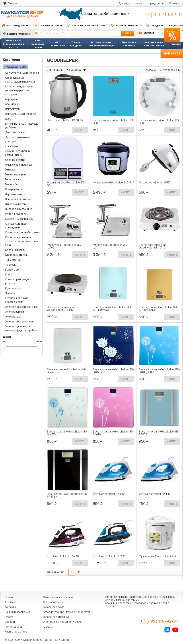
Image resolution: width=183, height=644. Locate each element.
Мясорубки (12, 184)
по (77, 70)
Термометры (13, 260)
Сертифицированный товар (86, 26)
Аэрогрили (12, 99)
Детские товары (15, 132)
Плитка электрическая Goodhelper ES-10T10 (153, 246)
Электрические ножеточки (21, 307)
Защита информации (17, 612)
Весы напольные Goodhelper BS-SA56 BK (68, 495)
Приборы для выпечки (19, 199)
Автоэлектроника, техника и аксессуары (101, 44)
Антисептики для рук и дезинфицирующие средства (19, 90)
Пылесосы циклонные (19, 209)
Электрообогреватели (19, 322)
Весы (8, 119)
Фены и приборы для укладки (18, 281)
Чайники (10, 293)
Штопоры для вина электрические (17, 300)
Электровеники (14, 312)
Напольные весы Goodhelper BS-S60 (113, 122)
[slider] (5, 347)
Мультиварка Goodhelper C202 (158, 556)
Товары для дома (76, 44)
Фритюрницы (13, 288)
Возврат (10, 622)
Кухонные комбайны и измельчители (19, 153)
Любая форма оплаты (125, 26)
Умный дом (12, 270)
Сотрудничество (156, 3)
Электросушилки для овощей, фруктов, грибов (21, 328)
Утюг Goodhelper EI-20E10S (110, 494)
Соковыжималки (15, 250)
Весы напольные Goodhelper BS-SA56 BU (159, 433)
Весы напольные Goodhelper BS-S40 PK (113, 433)
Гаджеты (176, 44)
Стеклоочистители (17, 255)
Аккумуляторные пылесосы (22, 73)
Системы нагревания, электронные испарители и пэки (22, 241)
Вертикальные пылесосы (21, 114)
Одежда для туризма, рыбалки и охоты (14, 44)
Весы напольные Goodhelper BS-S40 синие (113, 371)
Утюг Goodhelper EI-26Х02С (110, 556)
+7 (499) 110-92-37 (164, 15)
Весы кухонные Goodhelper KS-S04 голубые (112, 309)
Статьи (9, 597)
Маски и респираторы (19, 165)
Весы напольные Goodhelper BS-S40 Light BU (159, 371)
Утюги (9, 275)
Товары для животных (129, 44)
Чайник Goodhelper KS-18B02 (65, 120)
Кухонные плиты (15, 160)
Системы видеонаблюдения (23, 232)
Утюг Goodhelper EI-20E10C (156, 494)
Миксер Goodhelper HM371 (155, 183)
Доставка (124, 3)
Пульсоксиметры (16, 204)
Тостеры (11, 265)
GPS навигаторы (58, 44)
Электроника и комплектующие (154, 44)
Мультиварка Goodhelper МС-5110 (114, 183)
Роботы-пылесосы (17, 214)
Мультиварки (13, 179)
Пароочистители (15, 194)
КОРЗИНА (149, 33)
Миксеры (11, 170)
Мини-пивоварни (15, 175)
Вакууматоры (13, 109)
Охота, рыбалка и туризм (38, 44)
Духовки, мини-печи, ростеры (18, 139)
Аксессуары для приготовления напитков (20, 80)
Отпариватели (14, 189)
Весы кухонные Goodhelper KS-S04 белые (67, 371)
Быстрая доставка (15, 26)
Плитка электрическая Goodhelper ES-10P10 (61, 309)
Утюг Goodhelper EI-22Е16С (64, 556)
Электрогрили (14, 317)
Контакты (175, 3)
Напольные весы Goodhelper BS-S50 (159, 122)
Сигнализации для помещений (17, 226)
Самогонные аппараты (19, 219)
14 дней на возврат (48, 26)
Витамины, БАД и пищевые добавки (22, 126)
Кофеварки (12, 146)
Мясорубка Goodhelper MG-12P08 (64, 246)
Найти (128, 33)
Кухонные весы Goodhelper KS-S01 (66, 184)
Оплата (138, 3)
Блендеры (11, 104)
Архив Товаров (14, 627)
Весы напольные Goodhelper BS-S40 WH (68, 433)
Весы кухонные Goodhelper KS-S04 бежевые (158, 309)
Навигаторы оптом (16, 632)
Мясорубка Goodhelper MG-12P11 (110, 246)
